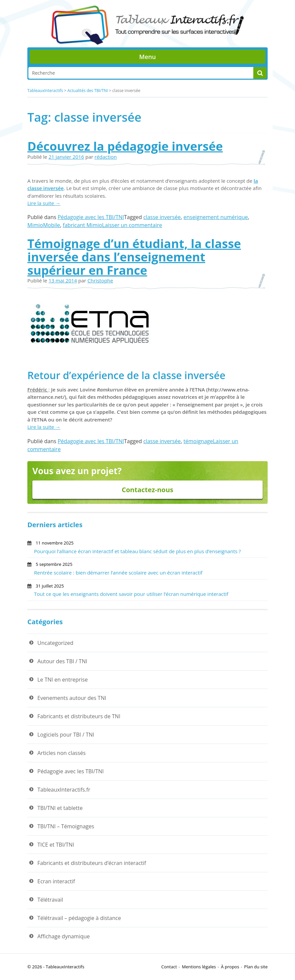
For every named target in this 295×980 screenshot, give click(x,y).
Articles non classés (62, 753)
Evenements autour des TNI (72, 698)
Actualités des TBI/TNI (88, 91)
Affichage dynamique (64, 936)
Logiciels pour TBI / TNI (66, 735)
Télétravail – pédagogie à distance (79, 918)
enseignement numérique (216, 217)
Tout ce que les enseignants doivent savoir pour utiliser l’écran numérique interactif (131, 594)
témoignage (198, 441)
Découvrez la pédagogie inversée (125, 146)
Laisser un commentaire (132, 225)
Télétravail (50, 900)
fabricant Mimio (82, 225)
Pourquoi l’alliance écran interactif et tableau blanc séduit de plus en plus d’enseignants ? (137, 551)
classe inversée (162, 217)
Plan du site (256, 967)
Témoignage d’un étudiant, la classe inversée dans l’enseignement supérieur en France (134, 257)
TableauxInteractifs (45, 91)
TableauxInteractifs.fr (64, 790)
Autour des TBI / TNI (62, 661)
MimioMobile (44, 225)
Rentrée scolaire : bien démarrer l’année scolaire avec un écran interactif (118, 573)
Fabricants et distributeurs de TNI (79, 716)
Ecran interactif (56, 881)
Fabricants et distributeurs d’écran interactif (92, 863)
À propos (230, 967)
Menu (147, 57)
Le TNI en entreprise (63, 680)
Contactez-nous (148, 490)
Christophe (100, 280)
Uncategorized (55, 643)
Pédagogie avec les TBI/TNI (91, 217)
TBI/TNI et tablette (60, 808)
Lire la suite (44, 203)
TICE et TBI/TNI (56, 845)
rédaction (106, 157)
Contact (169, 967)
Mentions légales (199, 967)
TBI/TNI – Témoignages (66, 826)
